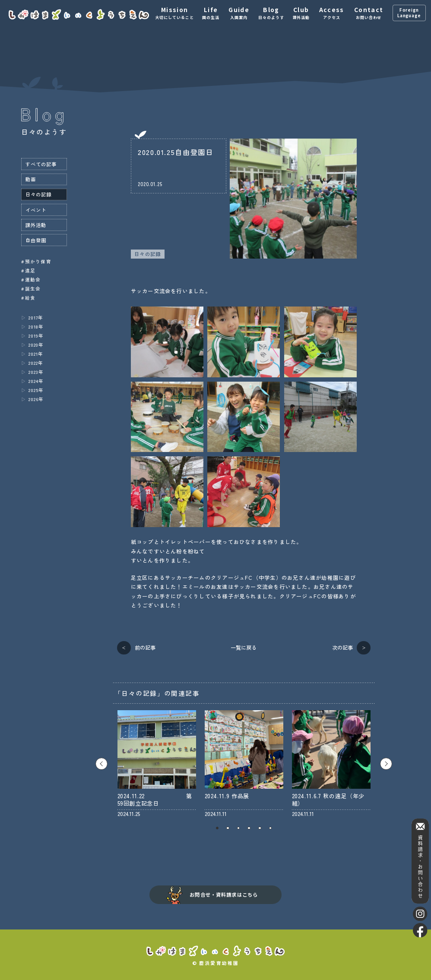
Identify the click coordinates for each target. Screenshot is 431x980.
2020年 (36, 345)
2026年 (36, 399)
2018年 (36, 327)
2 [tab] (228, 828)
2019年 (36, 336)
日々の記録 (147, 254)
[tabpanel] (157, 764)
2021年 (36, 354)
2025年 (36, 390)
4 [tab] (249, 828)
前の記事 (145, 648)
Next (386, 764)
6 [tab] (271, 828)
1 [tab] (217, 828)
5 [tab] (260, 828)
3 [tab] (239, 828)
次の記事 (342, 648)
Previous (101, 764)
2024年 (36, 381)
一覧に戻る (244, 648)
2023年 (36, 372)
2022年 (36, 363)
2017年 (36, 318)
